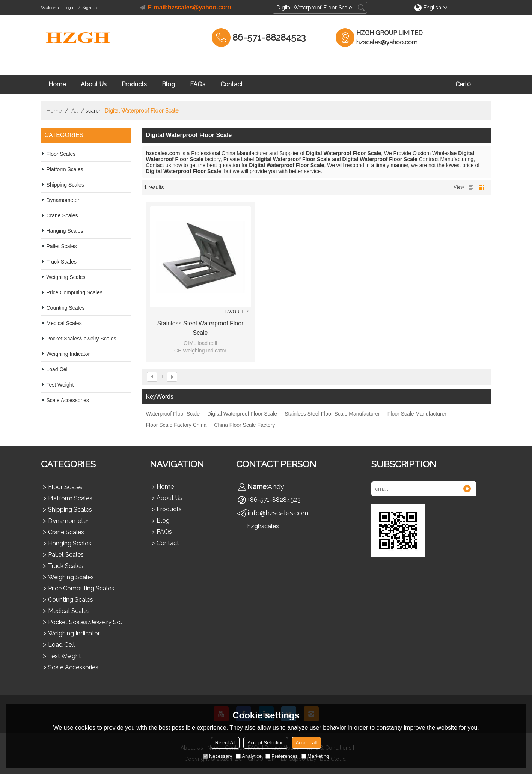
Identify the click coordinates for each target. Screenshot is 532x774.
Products (134, 84)
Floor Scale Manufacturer (417, 414)
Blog (168, 84)
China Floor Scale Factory (244, 425)
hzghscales (263, 526)
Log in (70, 8)
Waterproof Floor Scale (173, 414)
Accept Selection (266, 743)
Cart (463, 84)
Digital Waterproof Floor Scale (242, 414)
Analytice (249, 756)
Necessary (218, 756)
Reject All (225, 743)
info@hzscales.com (278, 513)
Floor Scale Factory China (176, 425)
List (471, 187)
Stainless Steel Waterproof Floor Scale (200, 328)
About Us (94, 84)
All (75, 111)
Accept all (306, 743)
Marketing (315, 756)
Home (57, 84)
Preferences (282, 756)
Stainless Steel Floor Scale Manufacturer (332, 414)
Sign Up (90, 8)
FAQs (198, 84)
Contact (232, 84)
